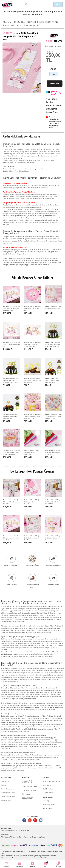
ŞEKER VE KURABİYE (29, 790)
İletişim (3, 785)
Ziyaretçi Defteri (6, 801)
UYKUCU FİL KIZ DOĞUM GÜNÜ (28, 26)
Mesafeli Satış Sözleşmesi (51, 781)
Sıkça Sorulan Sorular (8, 793)
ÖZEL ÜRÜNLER (28, 798)
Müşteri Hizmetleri (49, 793)
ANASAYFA (7, 22)
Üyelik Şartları (47, 785)
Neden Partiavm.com (8, 797)
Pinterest (35, 820)
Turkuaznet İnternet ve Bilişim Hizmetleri (18, 858)
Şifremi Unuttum (48, 809)
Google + (30, 820)
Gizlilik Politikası (48, 789)
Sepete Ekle (54, 84)
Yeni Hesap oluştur (49, 805)
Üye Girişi (46, 801)
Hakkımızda (5, 781)
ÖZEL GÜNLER (27, 794)
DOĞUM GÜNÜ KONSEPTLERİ (25, 22)
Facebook (24, 820)
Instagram (41, 820)
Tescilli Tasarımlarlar (8, 789)
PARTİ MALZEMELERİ (29, 787)
